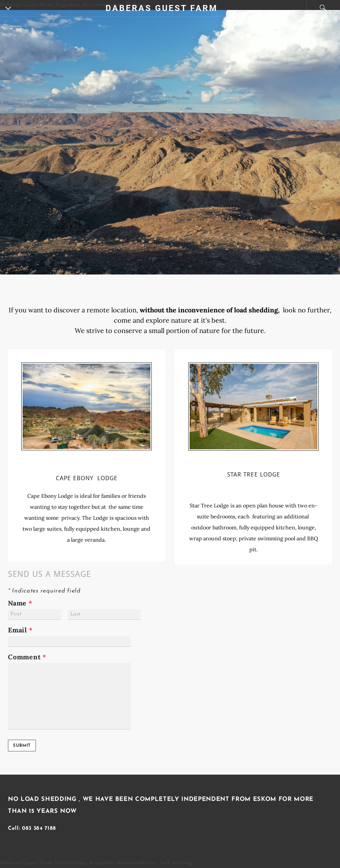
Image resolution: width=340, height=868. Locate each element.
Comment (27, 657)
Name (20, 603)
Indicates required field (44, 591)
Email (20, 630)
